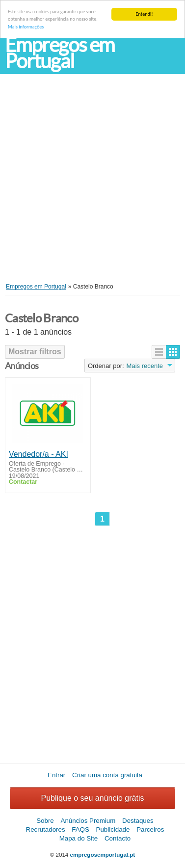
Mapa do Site (79, 838)
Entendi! (145, 14)
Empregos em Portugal (60, 53)
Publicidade (113, 829)
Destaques (138, 821)
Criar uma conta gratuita (107, 775)
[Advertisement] (92, 186)
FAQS (80, 829)
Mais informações (26, 27)
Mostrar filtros (35, 352)
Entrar (56, 775)
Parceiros (150, 829)
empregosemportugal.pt (103, 855)
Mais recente (145, 366)
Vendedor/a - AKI (39, 454)
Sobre (45, 821)
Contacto (118, 838)
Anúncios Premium (88, 821)
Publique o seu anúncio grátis (93, 798)
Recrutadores (46, 829)
